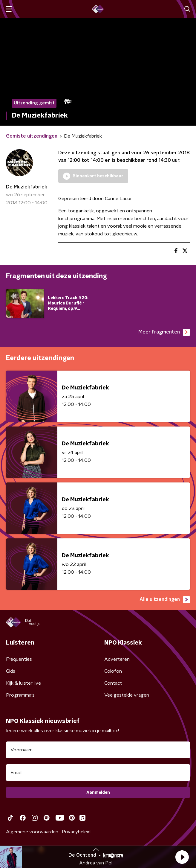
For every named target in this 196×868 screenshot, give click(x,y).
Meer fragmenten (164, 332)
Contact (113, 683)
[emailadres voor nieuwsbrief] (98, 773)
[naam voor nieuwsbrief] (98, 750)
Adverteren (117, 659)
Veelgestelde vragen (127, 695)
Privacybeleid (76, 832)
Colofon (113, 671)
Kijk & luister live (23, 683)
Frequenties (19, 659)
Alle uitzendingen (165, 600)
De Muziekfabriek (27, 187)
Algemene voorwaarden (32, 832)
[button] (182, 857)
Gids (11, 671)
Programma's (20, 695)
